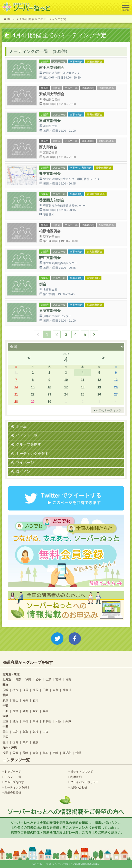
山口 (45, 732)
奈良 (35, 721)
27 (116, 394)
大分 (35, 753)
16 (49, 387)
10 (66, 380)
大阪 (58, 721)
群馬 (25, 690)
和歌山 (47, 721)
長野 (15, 711)
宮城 (58, 679)
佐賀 (15, 753)
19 (99, 387)
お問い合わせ (78, 787)
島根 (35, 732)
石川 (35, 700)
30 (49, 402)
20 (116, 387)
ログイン (23, 471)
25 (83, 394)
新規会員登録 (12, 793)
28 (16, 402)
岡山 (5, 732)
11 (83, 380)
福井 (25, 700)
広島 (15, 732)
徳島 (15, 742)
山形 (48, 679)
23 (49, 394)
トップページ (12, 771)
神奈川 (67, 690)
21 (16, 394)
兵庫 (68, 721)
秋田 (28, 679)
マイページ (25, 462)
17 (66, 387)
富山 (15, 700)
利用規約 (75, 777)
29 (33, 402)
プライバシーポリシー (84, 782)
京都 (25, 721)
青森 (18, 679)
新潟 (5, 700)
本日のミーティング (108, 410)
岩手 (38, 679)
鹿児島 (67, 753)
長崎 (25, 753)
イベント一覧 (27, 435)
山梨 (5, 711)
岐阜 (45, 711)
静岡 (25, 711)
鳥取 (25, 732)
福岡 (5, 753)
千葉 (45, 690)
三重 (5, 721)
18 (83, 387)
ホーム (21, 426)
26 (99, 394)
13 (116, 380)
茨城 (5, 690)
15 (33, 387)
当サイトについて (81, 771)
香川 (5, 742)
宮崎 (55, 753)
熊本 (45, 753)
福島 (68, 679)
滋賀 (15, 721)
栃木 (15, 690)
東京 (55, 690)
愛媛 (35, 742)
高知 (25, 742)
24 (66, 394)
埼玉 (35, 690)
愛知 (35, 711)
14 (16, 387)
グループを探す (29, 444)
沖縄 (78, 753)
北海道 (7, 679)
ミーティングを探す (32, 454)
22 (33, 394)
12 (99, 380)
